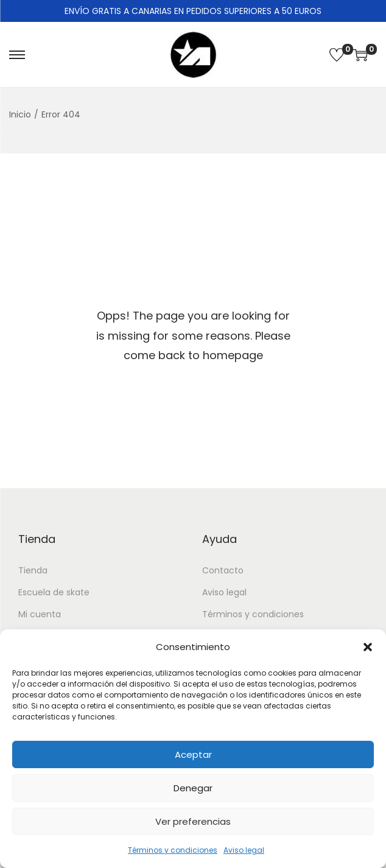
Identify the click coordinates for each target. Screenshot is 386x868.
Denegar (193, 788)
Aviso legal (244, 850)
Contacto (223, 570)
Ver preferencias (193, 821)
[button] (368, 647)
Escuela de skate (54, 592)
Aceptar (193, 754)
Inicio (20, 114)
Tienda (33, 570)
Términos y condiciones (173, 850)
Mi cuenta (40, 614)
